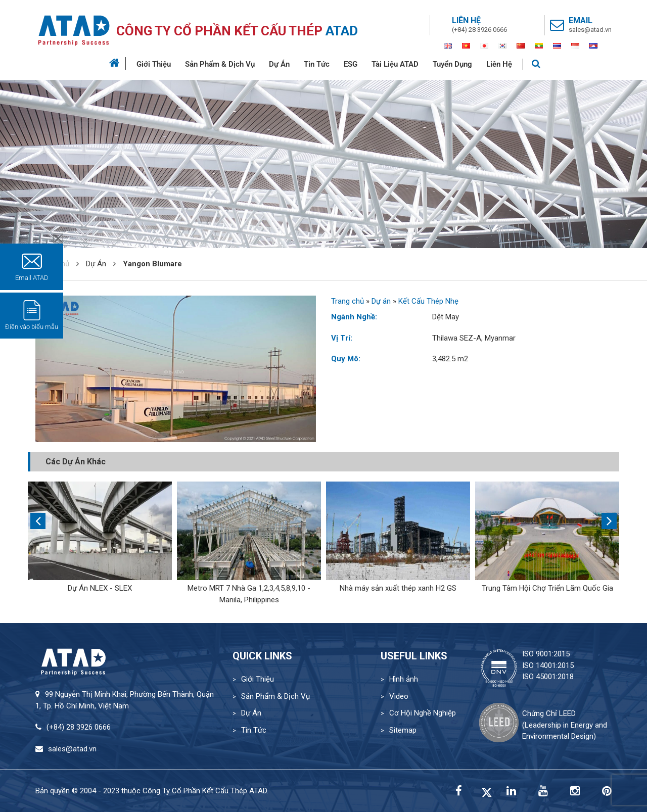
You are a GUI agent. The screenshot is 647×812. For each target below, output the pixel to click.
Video (399, 696)
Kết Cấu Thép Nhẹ (428, 301)
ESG (351, 64)
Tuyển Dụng (452, 64)
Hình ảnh (404, 679)
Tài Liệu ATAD (395, 64)
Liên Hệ (499, 64)
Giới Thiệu (154, 64)
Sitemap (403, 730)
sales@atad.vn (590, 30)
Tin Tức (317, 64)
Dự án (381, 301)
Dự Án (279, 64)
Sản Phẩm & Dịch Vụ (220, 64)
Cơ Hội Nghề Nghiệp (423, 713)
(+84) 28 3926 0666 (479, 30)
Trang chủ (348, 301)
